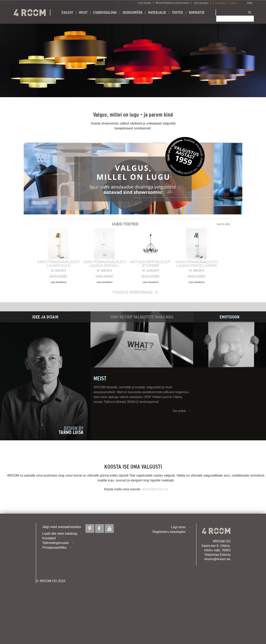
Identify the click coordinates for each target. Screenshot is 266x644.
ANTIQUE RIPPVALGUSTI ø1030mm (151, 264)
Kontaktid (197, 13)
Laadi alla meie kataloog (60, 534)
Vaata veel (223, 224)
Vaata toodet (59, 276)
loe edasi (179, 411)
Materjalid (157, 13)
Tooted (177, 13)
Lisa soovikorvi (59, 282)
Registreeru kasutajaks (172, 3)
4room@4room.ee (155, 489)
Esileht (67, 13)
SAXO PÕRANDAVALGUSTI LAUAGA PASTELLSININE (197, 264)
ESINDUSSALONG (105, 13)
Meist (83, 13)
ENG (250, 3)
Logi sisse (144, 3)
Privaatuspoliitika (54, 548)
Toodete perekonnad (132, 292)
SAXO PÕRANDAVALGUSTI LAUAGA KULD (59, 264)
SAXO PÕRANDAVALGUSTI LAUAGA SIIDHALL (105, 264)
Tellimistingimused (55, 543)
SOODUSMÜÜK (132, 13)
